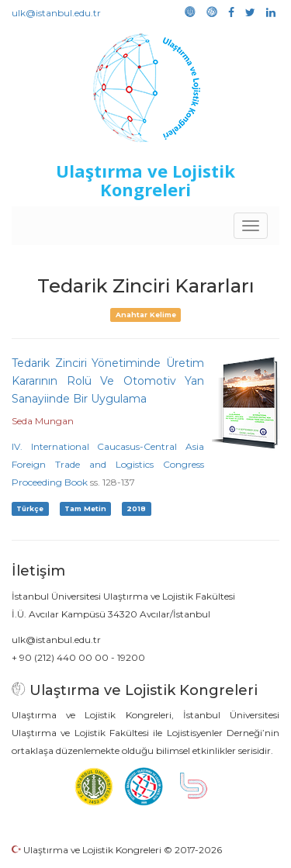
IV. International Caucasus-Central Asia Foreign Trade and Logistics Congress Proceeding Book (108, 464)
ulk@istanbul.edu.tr (56, 13)
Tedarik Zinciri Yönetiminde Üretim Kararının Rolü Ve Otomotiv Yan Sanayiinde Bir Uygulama (108, 381)
